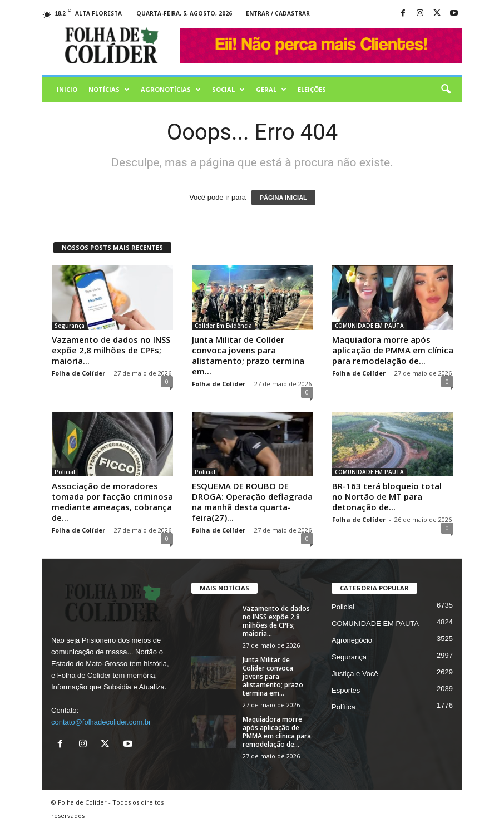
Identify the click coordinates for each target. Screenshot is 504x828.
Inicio (67, 89)
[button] (446, 90)
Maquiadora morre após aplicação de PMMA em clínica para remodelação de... (393, 350)
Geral (271, 90)
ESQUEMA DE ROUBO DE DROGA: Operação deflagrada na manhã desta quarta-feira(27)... (252, 502)
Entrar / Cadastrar (278, 13)
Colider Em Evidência (223, 326)
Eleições (312, 89)
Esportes (346, 690)
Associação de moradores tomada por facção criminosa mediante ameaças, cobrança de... (112, 502)
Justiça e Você (355, 674)
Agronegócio (352, 640)
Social (228, 90)
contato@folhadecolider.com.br (101, 722)
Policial (65, 472)
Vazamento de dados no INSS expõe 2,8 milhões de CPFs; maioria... (111, 350)
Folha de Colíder (78, 373)
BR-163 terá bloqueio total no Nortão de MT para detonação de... (387, 496)
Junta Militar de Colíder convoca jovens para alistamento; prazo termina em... (248, 355)
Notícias (109, 90)
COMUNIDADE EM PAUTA (369, 326)
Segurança (70, 326)
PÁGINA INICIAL (283, 198)
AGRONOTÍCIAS (171, 90)
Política (344, 707)
